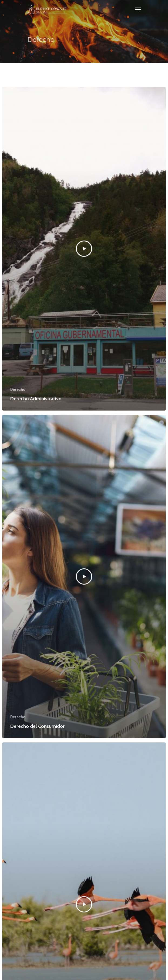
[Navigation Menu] (138, 9)
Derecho (18, 389)
